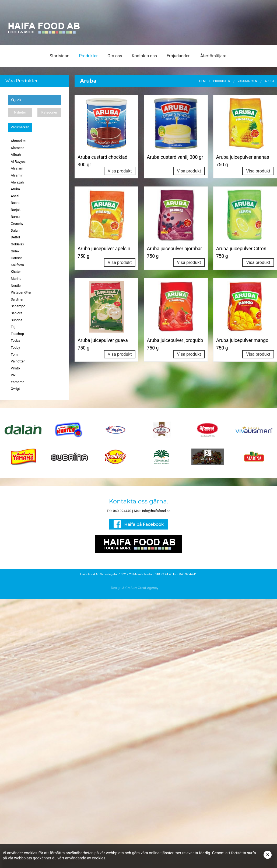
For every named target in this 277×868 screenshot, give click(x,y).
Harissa (17, 258)
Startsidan (59, 56)
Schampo (18, 306)
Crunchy (17, 223)
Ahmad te (18, 141)
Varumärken (20, 127)
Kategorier (49, 112)
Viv (13, 375)
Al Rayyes (18, 162)
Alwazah (17, 182)
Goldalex (17, 244)
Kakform (17, 265)
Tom (14, 354)
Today (15, 347)
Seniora (17, 313)
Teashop (17, 334)
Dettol (15, 237)
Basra (15, 203)
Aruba (15, 189)
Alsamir (17, 175)
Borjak (16, 210)
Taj (13, 327)
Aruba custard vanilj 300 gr (175, 157)
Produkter (88, 56)
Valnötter (18, 361)
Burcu (15, 217)
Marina (16, 279)
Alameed (17, 148)
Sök (16, 100)
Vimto (15, 368)
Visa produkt (120, 171)
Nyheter (20, 112)
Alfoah (16, 155)
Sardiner (17, 299)
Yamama (18, 382)
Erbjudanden (179, 56)
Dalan (15, 230)
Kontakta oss (144, 56)
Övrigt (15, 389)
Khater (16, 272)
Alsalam (17, 168)
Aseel (15, 196)
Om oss (115, 56)
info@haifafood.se (156, 511)
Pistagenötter (21, 292)
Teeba (15, 341)
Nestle (16, 286)
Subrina (17, 320)
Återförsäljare (213, 56)
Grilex (15, 251)
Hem (202, 81)
